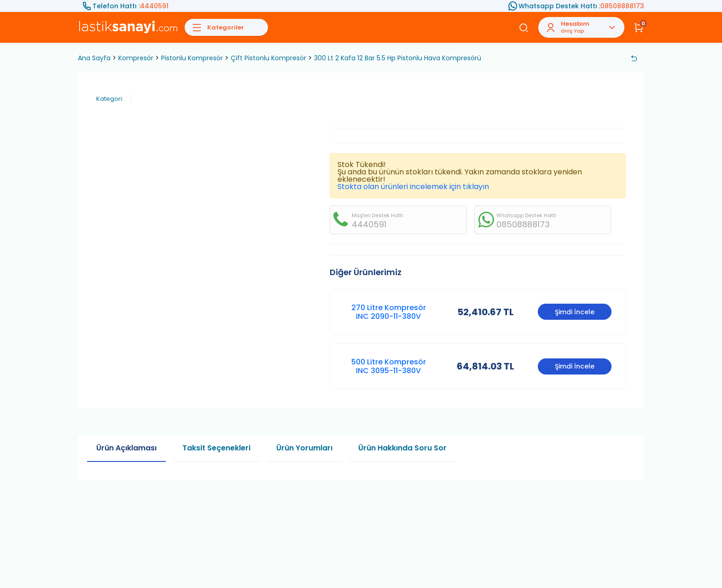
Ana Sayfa (94, 58)
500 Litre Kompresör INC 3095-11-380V (389, 366)
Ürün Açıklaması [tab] (126, 448)
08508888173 (622, 6)
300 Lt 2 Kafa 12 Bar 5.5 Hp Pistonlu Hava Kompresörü (398, 58)
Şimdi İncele (575, 312)
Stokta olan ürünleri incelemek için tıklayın (413, 187)
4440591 (154, 6)
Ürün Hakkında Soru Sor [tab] (402, 448)
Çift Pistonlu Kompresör (268, 58)
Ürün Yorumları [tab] (304, 448)
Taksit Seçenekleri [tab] (216, 448)
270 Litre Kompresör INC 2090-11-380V (389, 312)
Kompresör (136, 58)
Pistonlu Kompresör (192, 58)
